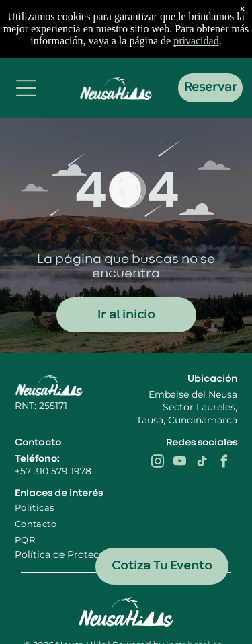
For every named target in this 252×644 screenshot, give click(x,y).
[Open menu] (26, 88)
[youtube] (180, 463)
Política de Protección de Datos (89, 554)
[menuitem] (60, 507)
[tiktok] (202, 463)
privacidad (196, 41)
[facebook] (224, 463)
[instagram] (158, 463)
